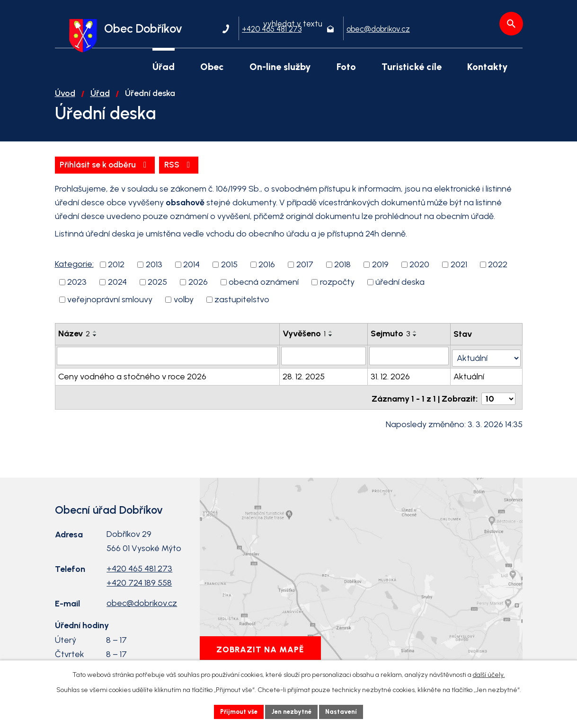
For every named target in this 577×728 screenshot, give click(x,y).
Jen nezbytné (292, 711)
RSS (75, 172)
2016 (267, 272)
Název (74, 341)
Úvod (65, 100)
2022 (498, 272)
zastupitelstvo (242, 307)
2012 (116, 272)
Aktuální (469, 382)
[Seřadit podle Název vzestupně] (95, 339)
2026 (198, 289)
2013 (154, 272)
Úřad (100, 100)
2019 (380, 272)
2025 (157, 289)
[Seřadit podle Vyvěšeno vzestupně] (331, 339)
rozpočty (337, 289)
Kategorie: (74, 272)
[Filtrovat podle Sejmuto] (409, 363)
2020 (419, 272)
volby (184, 307)
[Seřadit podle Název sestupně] (95, 343)
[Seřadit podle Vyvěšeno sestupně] (331, 343)
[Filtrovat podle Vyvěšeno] (324, 363)
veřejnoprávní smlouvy (110, 307)
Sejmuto (391, 341)
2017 (305, 272)
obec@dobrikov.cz (142, 606)
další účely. (489, 674)
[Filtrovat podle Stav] (486, 363)
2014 (191, 272)
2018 (342, 272)
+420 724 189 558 (139, 586)
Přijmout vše (236, 711)
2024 (117, 289)
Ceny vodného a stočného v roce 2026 (132, 382)
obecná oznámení (264, 289)
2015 (229, 272)
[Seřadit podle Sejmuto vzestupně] (416, 339)
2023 (77, 289)
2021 (459, 272)
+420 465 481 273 (139, 571)
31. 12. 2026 (391, 382)
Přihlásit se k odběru (153, 172)
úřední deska (400, 289)
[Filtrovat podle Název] (168, 363)
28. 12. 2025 (304, 382)
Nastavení (345, 711)
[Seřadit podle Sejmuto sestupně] (416, 343)
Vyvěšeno (305, 341)
